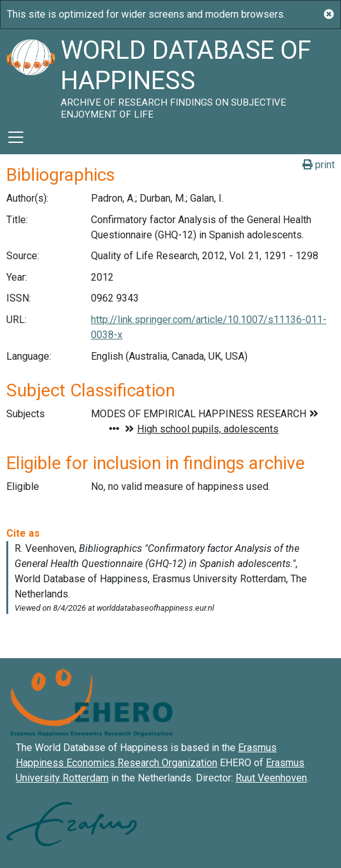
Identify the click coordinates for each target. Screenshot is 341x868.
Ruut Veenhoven (271, 778)
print (319, 165)
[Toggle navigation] (16, 137)
